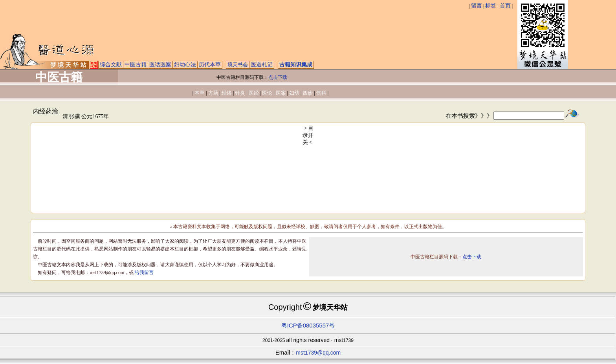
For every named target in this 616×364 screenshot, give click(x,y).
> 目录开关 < (308, 135)
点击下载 (278, 77)
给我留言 (144, 273)
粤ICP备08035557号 (308, 325)
